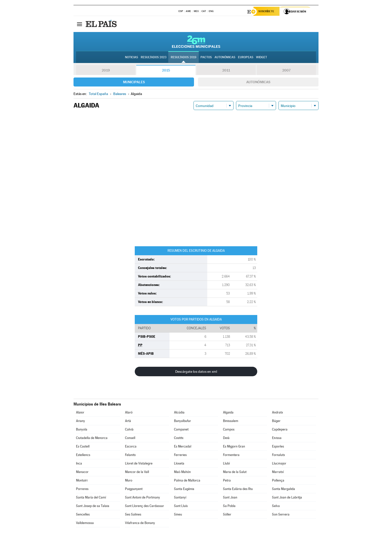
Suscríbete (268, 12)
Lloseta (179, 464)
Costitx (179, 439)
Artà (128, 422)
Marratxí (278, 473)
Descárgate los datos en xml (196, 372)
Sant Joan (230, 498)
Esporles (278, 447)
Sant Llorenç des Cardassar (144, 507)
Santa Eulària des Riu (238, 490)
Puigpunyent (134, 490)
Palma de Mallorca (187, 481)
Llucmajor (279, 464)
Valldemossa (85, 524)
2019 (106, 71)
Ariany (80, 422)
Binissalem (231, 422)
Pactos (206, 58)
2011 (226, 71)
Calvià (129, 430)
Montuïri (82, 481)
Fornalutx (278, 456)
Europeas (246, 58)
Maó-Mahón (182, 473)
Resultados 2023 (154, 58)
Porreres (82, 490)
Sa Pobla (229, 507)
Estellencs (83, 456)
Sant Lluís (181, 507)
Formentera (231, 456)
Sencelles (83, 515)
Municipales (134, 83)
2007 (286, 71)
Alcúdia (179, 413)
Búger (276, 422)
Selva (276, 507)
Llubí (226, 464)
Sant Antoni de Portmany (142, 498)
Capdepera (280, 430)
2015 (166, 71)
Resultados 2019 (183, 58)
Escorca (131, 447)
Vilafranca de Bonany (140, 524)
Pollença (278, 481)
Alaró (129, 413)
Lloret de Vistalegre (139, 464)
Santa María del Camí (91, 498)
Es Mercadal (183, 447)
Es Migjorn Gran (234, 447)
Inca (79, 464)
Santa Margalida (283, 490)
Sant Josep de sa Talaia (93, 507)
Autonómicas (258, 83)
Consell (130, 439)
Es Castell (83, 447)
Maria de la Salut (235, 473)
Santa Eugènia (184, 490)
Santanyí (180, 498)
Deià (226, 439)
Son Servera (281, 515)
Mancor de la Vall (137, 473)
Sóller (227, 515)
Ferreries (180, 456)
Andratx (277, 413)
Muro (129, 481)
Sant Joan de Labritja (287, 498)
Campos (229, 430)
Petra (227, 481)
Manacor (82, 473)
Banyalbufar (182, 422)
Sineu (178, 515)
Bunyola (82, 430)
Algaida (228, 413)
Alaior (80, 413)
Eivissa (277, 439)
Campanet (181, 430)
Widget (261, 58)
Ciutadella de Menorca (92, 439)
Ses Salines (133, 515)
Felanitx (130, 456)
